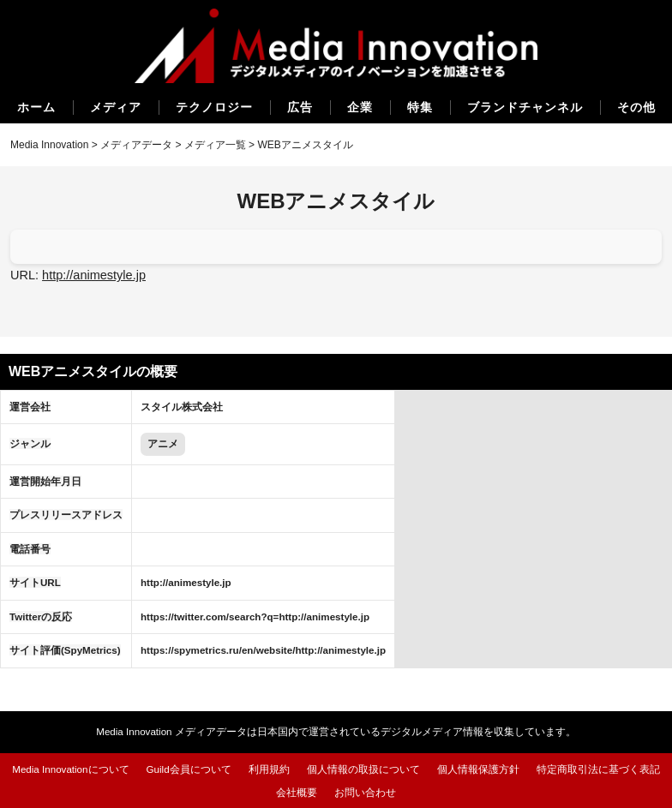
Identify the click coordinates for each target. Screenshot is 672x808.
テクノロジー (214, 107)
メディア (116, 107)
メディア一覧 (215, 145)
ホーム (36, 107)
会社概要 (297, 792)
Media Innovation (49, 145)
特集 (420, 107)
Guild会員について (189, 769)
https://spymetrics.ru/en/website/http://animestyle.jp (263, 650)
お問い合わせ (365, 792)
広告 (300, 107)
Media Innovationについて (70, 769)
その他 (636, 107)
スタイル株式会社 (182, 407)
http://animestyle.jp (94, 275)
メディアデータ (136, 145)
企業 (360, 107)
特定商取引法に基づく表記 (598, 769)
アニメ (163, 443)
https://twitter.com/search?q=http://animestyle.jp (255, 616)
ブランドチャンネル (525, 107)
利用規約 (269, 769)
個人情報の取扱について (363, 769)
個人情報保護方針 (478, 769)
